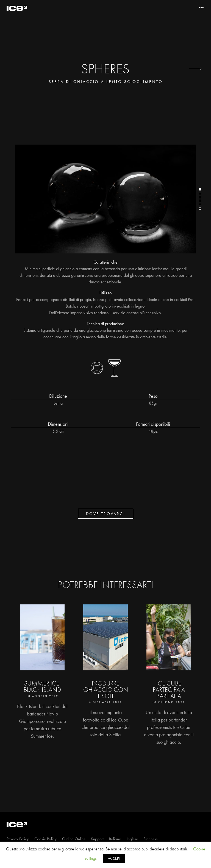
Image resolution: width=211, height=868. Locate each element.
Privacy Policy (18, 839)
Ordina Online (74, 839)
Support (97, 839)
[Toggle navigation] (201, 8)
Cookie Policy (45, 839)
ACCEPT (114, 858)
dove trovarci (106, 514)
